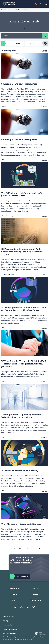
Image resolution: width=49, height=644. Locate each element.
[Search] (21, 36)
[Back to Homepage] (12, 4)
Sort (29, 43)
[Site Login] (36, 4)
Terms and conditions (10, 629)
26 (27, 549)
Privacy (6, 621)
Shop (14, 600)
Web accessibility (9, 616)
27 (33, 549)
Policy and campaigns (8, 10)
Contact (35, 588)
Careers (14, 594)
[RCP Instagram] (15, 607)
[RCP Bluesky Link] (34, 607)
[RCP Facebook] (21, 607)
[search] (45, 36)
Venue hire (36, 600)
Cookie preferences (10, 633)
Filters (11, 43)
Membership (19, 576)
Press (36, 594)
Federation (14, 588)
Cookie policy (8, 625)
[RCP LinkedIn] (28, 607)
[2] (40, 549)
